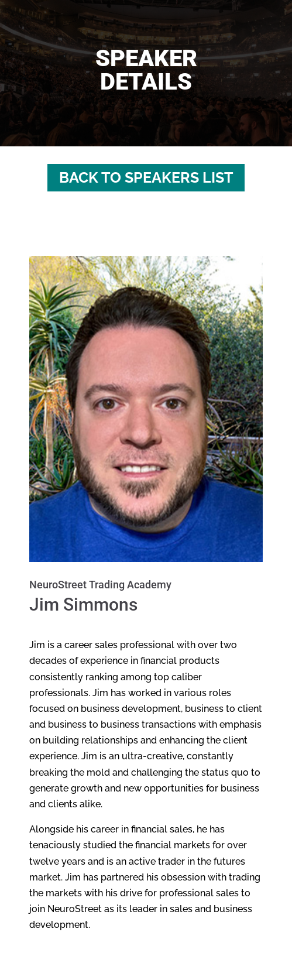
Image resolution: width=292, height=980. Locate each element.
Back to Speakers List (146, 177)
